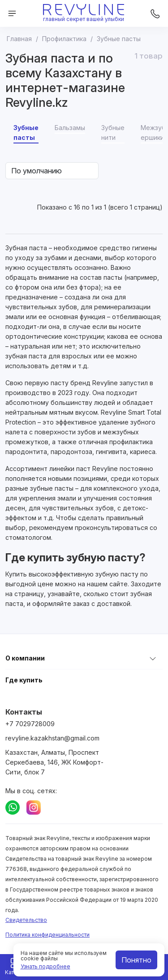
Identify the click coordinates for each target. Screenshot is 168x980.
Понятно (136, 960)
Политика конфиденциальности (47, 935)
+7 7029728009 (30, 724)
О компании (25, 658)
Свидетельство (26, 920)
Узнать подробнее (45, 967)
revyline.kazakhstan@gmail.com (52, 738)
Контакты (24, 712)
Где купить (24, 680)
